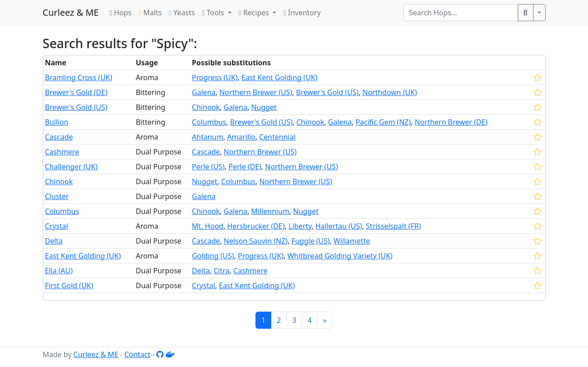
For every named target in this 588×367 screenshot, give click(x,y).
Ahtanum (208, 137)
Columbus (209, 122)
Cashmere (62, 152)
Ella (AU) (59, 271)
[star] (538, 77)
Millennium (270, 211)
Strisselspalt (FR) (393, 226)
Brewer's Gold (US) (327, 92)
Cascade (59, 137)
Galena (204, 92)
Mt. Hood (208, 226)
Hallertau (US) (339, 226)
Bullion (57, 122)
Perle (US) (208, 167)
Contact (137, 354)
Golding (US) (213, 256)
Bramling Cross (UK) (79, 77)
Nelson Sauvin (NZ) (256, 241)
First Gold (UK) (69, 285)
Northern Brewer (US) (256, 92)
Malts (150, 13)
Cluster (57, 196)
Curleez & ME (71, 12)
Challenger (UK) (71, 167)
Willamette (352, 241)
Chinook (206, 107)
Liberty (300, 226)
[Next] (325, 320)
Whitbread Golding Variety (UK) (340, 256)
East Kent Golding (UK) (280, 77)
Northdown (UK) (390, 92)
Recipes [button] (255, 13)
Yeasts (182, 13)
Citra (221, 271)
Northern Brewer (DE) (451, 122)
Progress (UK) (215, 77)
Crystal (57, 226)
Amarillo (241, 137)
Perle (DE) (245, 167)
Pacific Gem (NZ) (383, 122)
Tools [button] (214, 13)
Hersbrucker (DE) (256, 226)
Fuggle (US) (311, 241)
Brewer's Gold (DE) (76, 92)
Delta (54, 241)
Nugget (264, 107)
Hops (121, 13)
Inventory (302, 13)
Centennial (277, 137)
